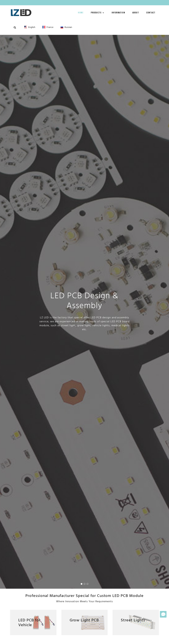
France (48, 27)
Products (98, 12)
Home (81, 12)
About (136, 12)
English (30, 27)
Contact (151, 12)
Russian (66, 27)
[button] (82, 584)
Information (118, 12)
